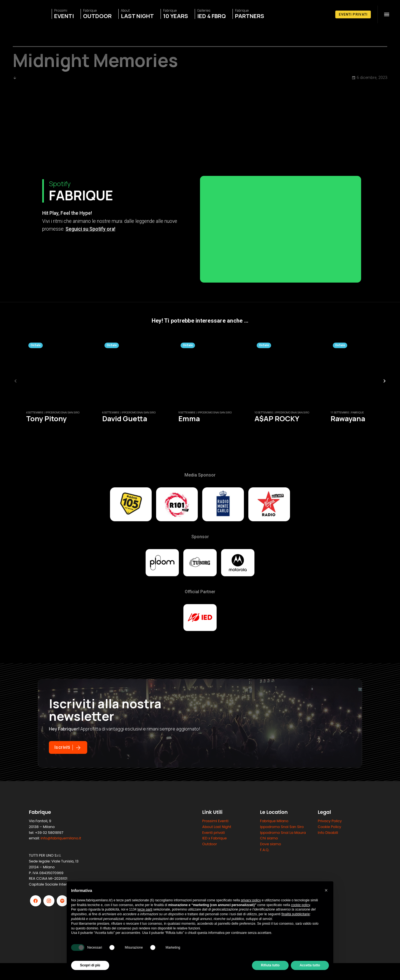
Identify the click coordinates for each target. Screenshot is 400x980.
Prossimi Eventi (215, 869)
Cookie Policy (329, 875)
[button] (326, 890)
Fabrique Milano (274, 869)
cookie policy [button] (301, 905)
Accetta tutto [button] (310, 965)
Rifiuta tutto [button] (270, 965)
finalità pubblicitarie (296, 914)
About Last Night (217, 875)
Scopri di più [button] (90, 965)
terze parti (145, 909)
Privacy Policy (330, 869)
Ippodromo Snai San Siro (282, 875)
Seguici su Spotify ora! (90, 277)
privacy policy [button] (251, 900)
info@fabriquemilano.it (61, 887)
